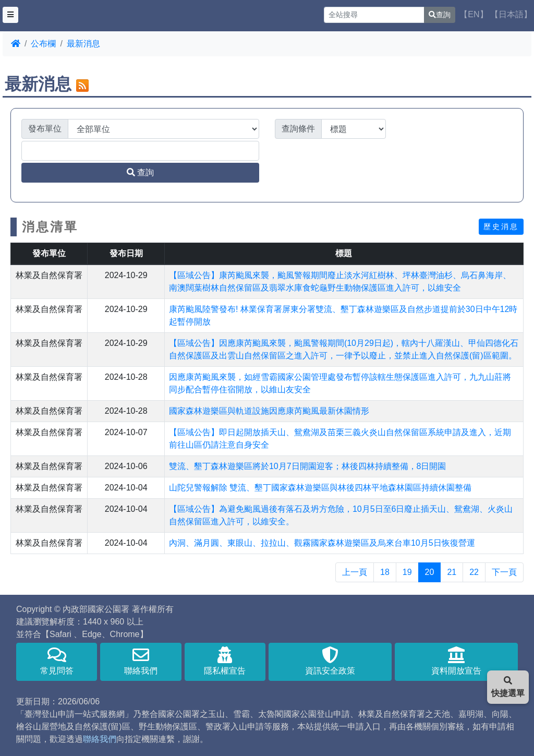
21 (452, 572)
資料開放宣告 (456, 661)
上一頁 (355, 572)
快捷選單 (508, 687)
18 (385, 572)
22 (474, 572)
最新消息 (83, 44)
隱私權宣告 (225, 661)
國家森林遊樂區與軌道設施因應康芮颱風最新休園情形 (269, 411)
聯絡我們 (141, 661)
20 (430, 572)
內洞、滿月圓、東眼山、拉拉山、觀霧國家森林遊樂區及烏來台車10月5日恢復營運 (322, 543)
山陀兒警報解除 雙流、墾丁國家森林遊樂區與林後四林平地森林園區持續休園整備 (320, 488)
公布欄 (43, 44)
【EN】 (474, 14)
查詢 (440, 15)
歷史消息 (501, 226)
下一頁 (504, 572)
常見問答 (57, 661)
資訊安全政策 (330, 661)
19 (407, 572)
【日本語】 (511, 14)
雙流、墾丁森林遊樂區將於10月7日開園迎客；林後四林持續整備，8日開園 (308, 466)
